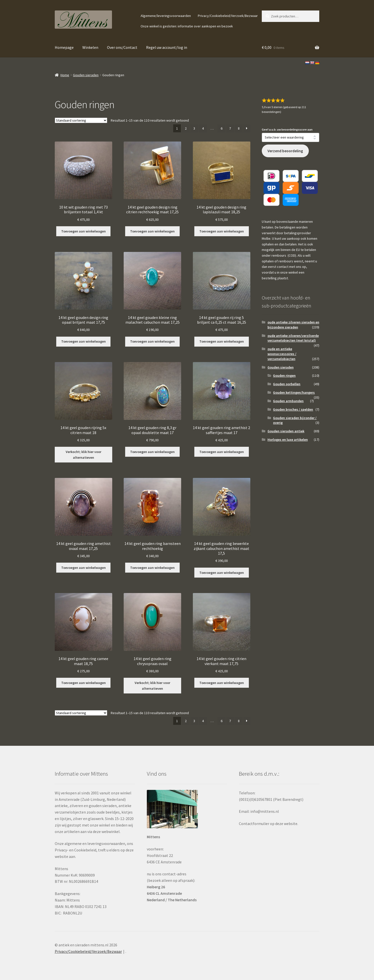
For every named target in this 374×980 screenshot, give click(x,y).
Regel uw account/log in (167, 47)
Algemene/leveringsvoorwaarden (166, 16)
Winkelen (90, 47)
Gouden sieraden (86, 75)
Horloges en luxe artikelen (288, 440)
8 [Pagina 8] (239, 128)
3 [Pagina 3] (194, 128)
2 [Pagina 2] (186, 128)
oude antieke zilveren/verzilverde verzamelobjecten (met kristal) (293, 338)
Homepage (64, 47)
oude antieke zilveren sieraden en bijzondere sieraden (293, 325)
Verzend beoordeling (285, 151)
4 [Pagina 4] (203, 128)
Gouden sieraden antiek (286, 431)
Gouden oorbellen (287, 384)
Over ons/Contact (122, 47)
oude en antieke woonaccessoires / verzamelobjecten (282, 354)
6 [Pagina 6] (222, 128)
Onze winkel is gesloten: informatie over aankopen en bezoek (187, 26)
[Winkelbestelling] (81, 120)
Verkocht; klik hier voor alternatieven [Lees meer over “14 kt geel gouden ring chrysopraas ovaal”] (152, 686)
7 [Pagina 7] (230, 128)
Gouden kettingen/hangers (294, 392)
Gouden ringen (284, 376)
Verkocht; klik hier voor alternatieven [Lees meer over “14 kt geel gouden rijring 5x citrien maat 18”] (83, 455)
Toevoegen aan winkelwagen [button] (83, 231)
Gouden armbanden (288, 401)
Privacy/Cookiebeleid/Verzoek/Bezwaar (228, 16)
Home (65, 75)
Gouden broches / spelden (293, 409)
